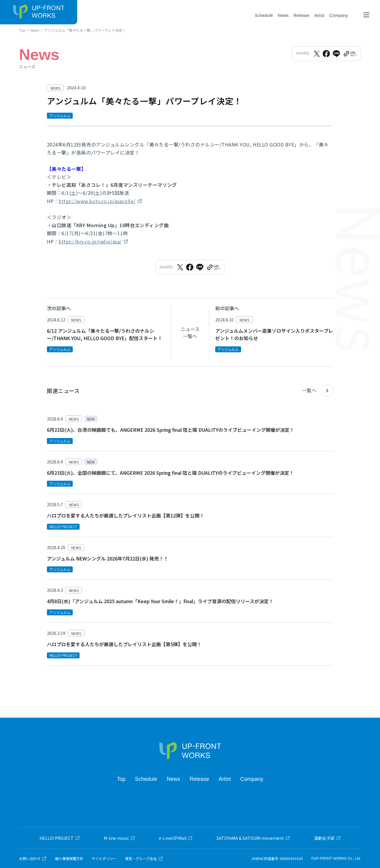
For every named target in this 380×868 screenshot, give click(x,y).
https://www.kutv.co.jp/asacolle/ (97, 201)
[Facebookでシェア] (326, 54)
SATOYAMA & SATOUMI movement (253, 838)
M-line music (119, 838)
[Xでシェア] (317, 54)
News (283, 15)
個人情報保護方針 (69, 859)
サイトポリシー (104, 859)
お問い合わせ (33, 859)
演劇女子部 (327, 838)
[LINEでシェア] (336, 54)
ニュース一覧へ (190, 333)
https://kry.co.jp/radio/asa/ (90, 241)
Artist (319, 15)
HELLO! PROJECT (60, 838)
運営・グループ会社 (144, 859)
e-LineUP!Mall (176, 838)
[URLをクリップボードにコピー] (350, 54)
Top (121, 779)
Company (339, 15)
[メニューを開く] (366, 15)
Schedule (264, 15)
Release (301, 15)
